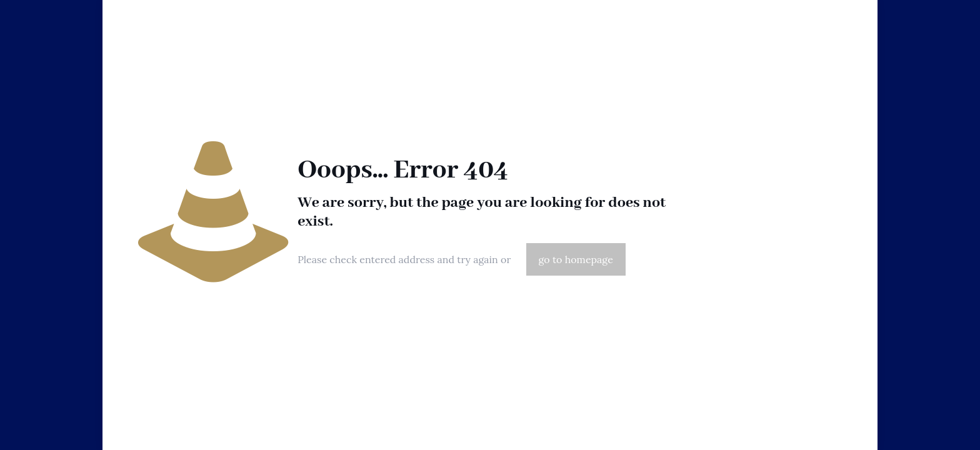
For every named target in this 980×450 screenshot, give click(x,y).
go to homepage (576, 259)
